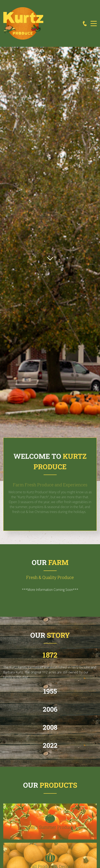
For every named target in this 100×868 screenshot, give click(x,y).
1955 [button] (50, 691)
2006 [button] (50, 709)
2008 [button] (50, 727)
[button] (50, 821)
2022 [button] (50, 745)
